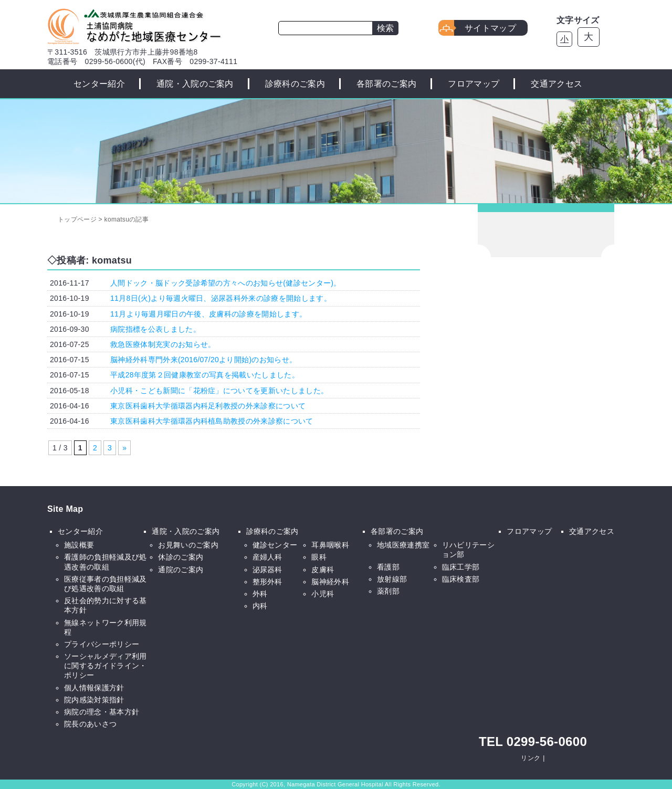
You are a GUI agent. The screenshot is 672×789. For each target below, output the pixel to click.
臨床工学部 (461, 567)
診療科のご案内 (295, 84)
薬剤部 (388, 591)
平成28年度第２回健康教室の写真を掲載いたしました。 (205, 375)
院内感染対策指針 (94, 700)
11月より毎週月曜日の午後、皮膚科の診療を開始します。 (208, 314)
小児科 (323, 594)
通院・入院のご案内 (195, 84)
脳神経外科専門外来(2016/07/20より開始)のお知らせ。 (203, 360)
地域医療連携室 (403, 545)
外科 (260, 594)
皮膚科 (323, 570)
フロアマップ (474, 84)
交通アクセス (556, 84)
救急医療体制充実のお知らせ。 (163, 344)
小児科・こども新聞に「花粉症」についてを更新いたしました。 (219, 391)
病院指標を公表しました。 (155, 329)
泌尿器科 (267, 570)
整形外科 (267, 582)
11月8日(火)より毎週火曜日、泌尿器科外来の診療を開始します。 (221, 298)
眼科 (319, 557)
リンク (531, 758)
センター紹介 (99, 84)
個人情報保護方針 (94, 688)
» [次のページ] (124, 448)
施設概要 (79, 545)
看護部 (388, 567)
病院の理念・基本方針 (102, 712)
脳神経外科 (330, 582)
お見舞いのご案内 (188, 545)
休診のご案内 (181, 557)
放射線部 (392, 579)
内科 (260, 606)
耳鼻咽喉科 (330, 545)
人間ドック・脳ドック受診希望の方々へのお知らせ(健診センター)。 (226, 283)
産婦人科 (267, 557)
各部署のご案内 (386, 84)
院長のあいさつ (90, 724)
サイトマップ (490, 28)
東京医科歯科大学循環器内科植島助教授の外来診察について (212, 421)
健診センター (275, 545)
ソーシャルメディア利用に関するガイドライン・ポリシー (106, 666)
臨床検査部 (461, 579)
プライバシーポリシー (102, 644)
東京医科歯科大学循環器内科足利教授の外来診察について (208, 406)
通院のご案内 (181, 570)
